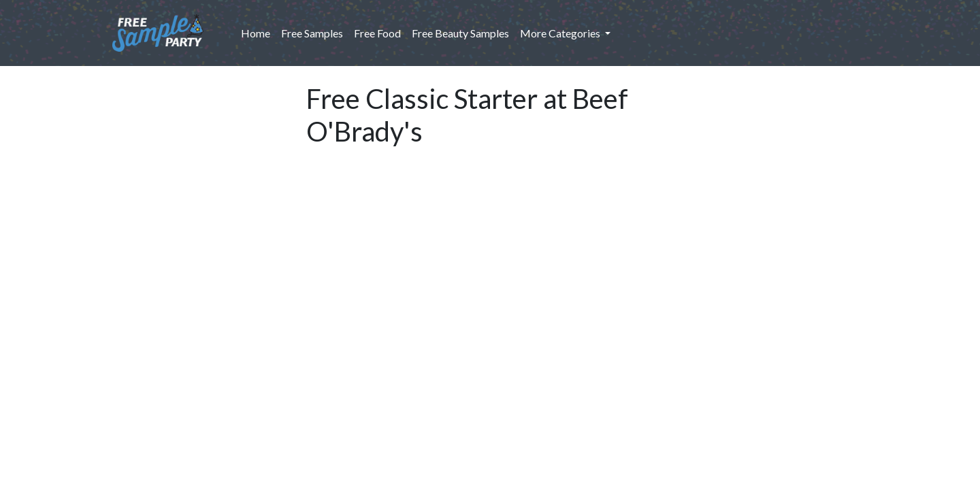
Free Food (377, 33)
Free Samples (312, 33)
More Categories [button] (561, 33)
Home (258, 32)
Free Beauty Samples (460, 33)
